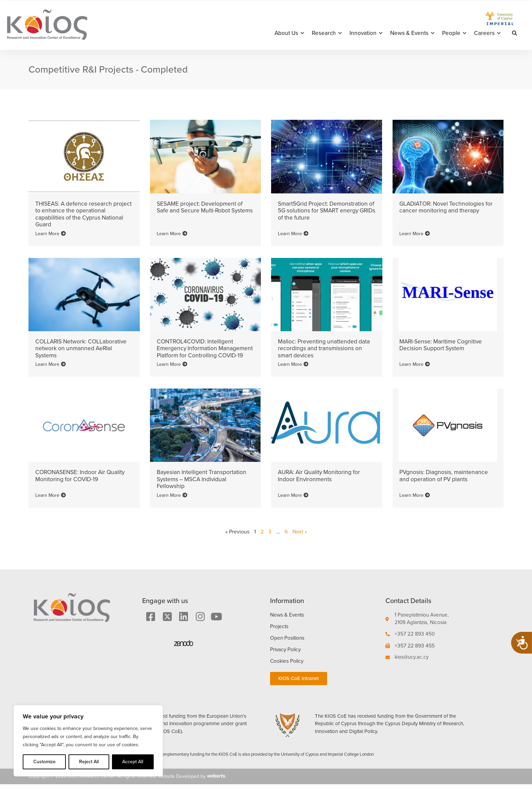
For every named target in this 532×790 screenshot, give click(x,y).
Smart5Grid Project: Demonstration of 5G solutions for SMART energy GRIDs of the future (324, 210)
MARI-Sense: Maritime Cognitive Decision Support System (442, 344)
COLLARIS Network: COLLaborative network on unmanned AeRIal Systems (82, 347)
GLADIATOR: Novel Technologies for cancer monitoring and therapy (448, 207)
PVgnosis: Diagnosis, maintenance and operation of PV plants (445, 481)
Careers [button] (487, 33)
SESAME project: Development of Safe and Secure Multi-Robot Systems (201, 210)
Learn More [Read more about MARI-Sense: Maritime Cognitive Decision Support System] (415, 370)
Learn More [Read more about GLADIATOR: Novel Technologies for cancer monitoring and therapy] (415, 233)
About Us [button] (289, 33)
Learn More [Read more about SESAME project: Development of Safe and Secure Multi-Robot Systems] (172, 233)
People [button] (454, 33)
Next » (300, 537)
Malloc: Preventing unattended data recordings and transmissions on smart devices (325, 347)
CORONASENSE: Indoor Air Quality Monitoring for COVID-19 (82, 481)
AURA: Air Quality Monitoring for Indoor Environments (321, 481)
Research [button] (327, 33)
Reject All (89, 762)
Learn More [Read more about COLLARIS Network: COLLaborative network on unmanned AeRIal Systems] (51, 370)
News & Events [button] (412, 33)
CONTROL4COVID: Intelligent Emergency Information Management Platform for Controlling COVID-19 (196, 351)
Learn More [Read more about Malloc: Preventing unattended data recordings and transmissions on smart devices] (293, 370)
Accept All (133, 762)
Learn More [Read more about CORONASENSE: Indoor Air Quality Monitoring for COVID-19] (51, 500)
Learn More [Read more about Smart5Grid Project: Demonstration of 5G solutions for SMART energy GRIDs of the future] (293, 233)
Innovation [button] (366, 33)
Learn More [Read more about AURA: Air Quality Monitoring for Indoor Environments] (293, 500)
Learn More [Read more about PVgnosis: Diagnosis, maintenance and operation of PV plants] (415, 500)
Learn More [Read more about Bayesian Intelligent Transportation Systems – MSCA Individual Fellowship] (172, 500)
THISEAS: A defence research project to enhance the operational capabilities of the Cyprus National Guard (81, 214)
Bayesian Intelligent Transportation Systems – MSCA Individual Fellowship (202, 485)
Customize (44, 762)
